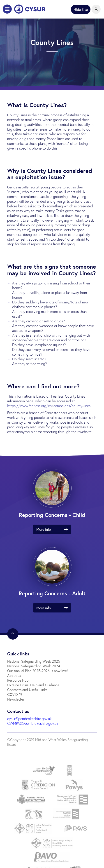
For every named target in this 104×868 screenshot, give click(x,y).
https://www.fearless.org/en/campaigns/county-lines (49, 406)
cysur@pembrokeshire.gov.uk (29, 719)
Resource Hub (18, 680)
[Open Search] (96, 9)
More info (54, 529)
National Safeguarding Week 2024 (34, 666)
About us (14, 675)
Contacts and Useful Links (27, 690)
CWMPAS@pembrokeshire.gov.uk (33, 723)
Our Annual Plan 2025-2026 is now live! (37, 671)
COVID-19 (15, 694)
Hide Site (81, 9)
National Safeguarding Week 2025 (34, 661)
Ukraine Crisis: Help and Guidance (33, 685)
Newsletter (16, 699)
